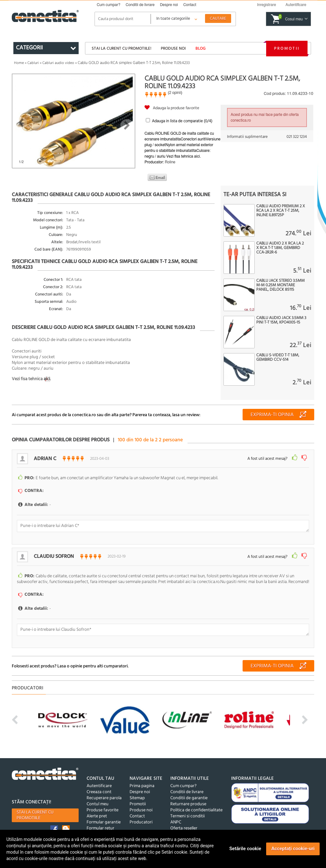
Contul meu (98, 796)
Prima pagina (142, 778)
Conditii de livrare (140, 5)
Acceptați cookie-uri (293, 849)
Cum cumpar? (109, 5)
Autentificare (99, 778)
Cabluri (33, 63)
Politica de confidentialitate (196, 802)
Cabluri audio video (58, 63)
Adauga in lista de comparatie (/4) (182, 121)
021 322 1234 (297, 137)
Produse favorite (103, 802)
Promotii (287, 49)
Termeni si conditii (188, 808)
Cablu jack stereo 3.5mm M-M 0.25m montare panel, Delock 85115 (280, 285)
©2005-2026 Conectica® (193, 826)
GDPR (92, 826)
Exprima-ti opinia (272, 415)
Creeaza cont (99, 784)
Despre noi (169, 5)
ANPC (176, 814)
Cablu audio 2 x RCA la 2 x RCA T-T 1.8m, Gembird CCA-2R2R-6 (280, 248)
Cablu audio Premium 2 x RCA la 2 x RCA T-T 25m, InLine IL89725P (281, 211)
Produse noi (173, 49)
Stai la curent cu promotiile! (121, 49)
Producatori (141, 814)
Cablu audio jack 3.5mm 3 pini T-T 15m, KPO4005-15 (281, 320)
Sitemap (137, 790)
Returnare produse (188, 796)
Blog (201, 49)
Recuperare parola (104, 790)
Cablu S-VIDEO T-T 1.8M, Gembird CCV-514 (278, 358)
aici (47, 379)
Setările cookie (245, 849)
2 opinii (175, 93)
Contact (190, 5)
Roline (170, 162)
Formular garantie (104, 814)
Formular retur (100, 820)
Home (19, 63)
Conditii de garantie (189, 790)
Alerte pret (97, 808)
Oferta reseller (184, 820)
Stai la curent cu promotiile (35, 807)
